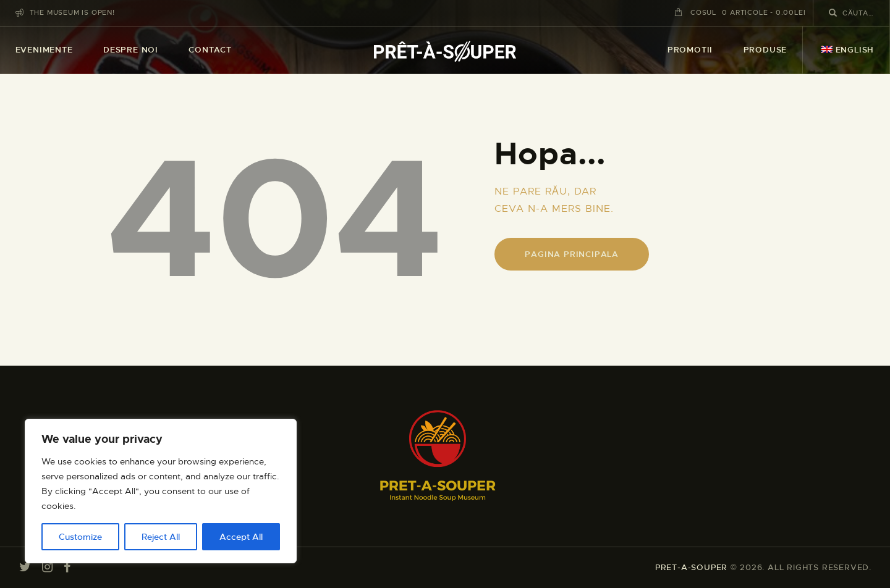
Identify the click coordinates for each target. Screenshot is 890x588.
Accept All (241, 537)
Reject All (161, 537)
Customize (80, 537)
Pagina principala (572, 254)
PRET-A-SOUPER (691, 567)
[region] (161, 491)
